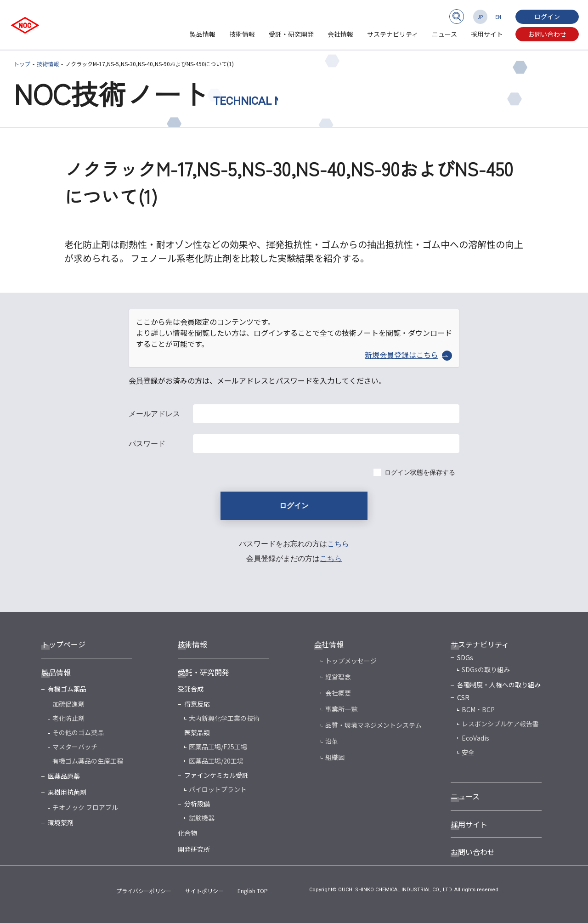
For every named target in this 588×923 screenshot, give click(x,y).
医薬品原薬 (64, 776)
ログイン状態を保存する (420, 472)
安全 (468, 752)
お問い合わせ (547, 34)
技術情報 (242, 34)
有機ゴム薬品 (67, 689)
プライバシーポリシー (144, 891)
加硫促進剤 (68, 704)
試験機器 (202, 818)
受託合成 (191, 689)
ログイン (547, 17)
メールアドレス (154, 414)
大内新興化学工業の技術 (224, 718)
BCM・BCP (478, 709)
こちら (338, 544)
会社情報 (340, 34)
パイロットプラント (218, 789)
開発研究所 (194, 849)
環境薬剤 (61, 822)
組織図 (335, 757)
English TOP (253, 891)
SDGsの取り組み (486, 669)
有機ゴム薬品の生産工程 (88, 761)
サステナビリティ (393, 34)
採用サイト (487, 34)
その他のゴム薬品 (78, 732)
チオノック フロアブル (85, 807)
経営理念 (338, 677)
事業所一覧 (341, 709)
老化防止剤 (68, 718)
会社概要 (338, 693)
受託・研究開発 (291, 34)
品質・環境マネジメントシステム (373, 725)
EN (498, 17)
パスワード (147, 444)
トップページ (63, 644)
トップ (22, 64)
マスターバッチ (75, 747)
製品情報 (203, 34)
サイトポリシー (204, 891)
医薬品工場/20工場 (216, 761)
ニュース (444, 34)
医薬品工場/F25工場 (218, 747)
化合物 (187, 833)
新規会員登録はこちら (408, 355)
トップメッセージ (351, 661)
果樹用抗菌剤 (67, 792)
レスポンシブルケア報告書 (500, 724)
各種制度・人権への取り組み (499, 685)
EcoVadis (475, 738)
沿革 (332, 741)
